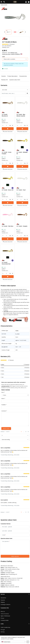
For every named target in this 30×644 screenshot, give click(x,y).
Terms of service (5, 614)
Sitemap (3, 632)
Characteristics (23, 76)
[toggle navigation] (1, 2)
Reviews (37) (5, 80)
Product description (12, 76)
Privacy (2, 618)
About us (3, 611)
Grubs (17, 331)
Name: (3, 398)
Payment (3, 600)
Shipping (3, 602)
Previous (5, 32)
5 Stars (2, 364)
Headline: (4, 405)
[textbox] (13, 642)
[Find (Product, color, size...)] (4, 2)
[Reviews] (8, 44)
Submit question (15, 556)
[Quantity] (6, 125)
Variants (4, 76)
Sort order (5, 90)
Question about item (15, 80)
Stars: (3, 392)
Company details (5, 620)
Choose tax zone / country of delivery (12, 54)
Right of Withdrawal (5, 616)
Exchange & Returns (5, 604)
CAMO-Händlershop (5, 627)
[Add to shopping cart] (8, 129)
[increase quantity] (13, 125)
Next (25, 32)
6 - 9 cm (17, 334)
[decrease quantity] (3, 125)
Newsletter (3, 598)
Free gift (3, 630)
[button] (26, 2)
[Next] (28, 432)
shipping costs (14, 53)
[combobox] (13, 642)
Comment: (4, 411)
